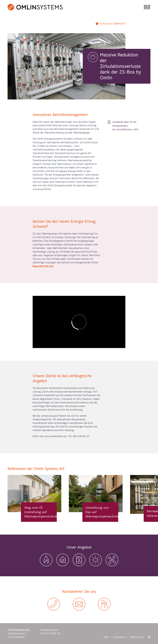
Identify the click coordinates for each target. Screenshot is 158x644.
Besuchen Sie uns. (43, 266)
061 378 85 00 (52, 634)
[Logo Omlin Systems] (35, 7)
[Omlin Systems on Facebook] (149, 637)
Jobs (106, 637)
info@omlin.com (49, 630)
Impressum (119, 637)
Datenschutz (137, 637)
